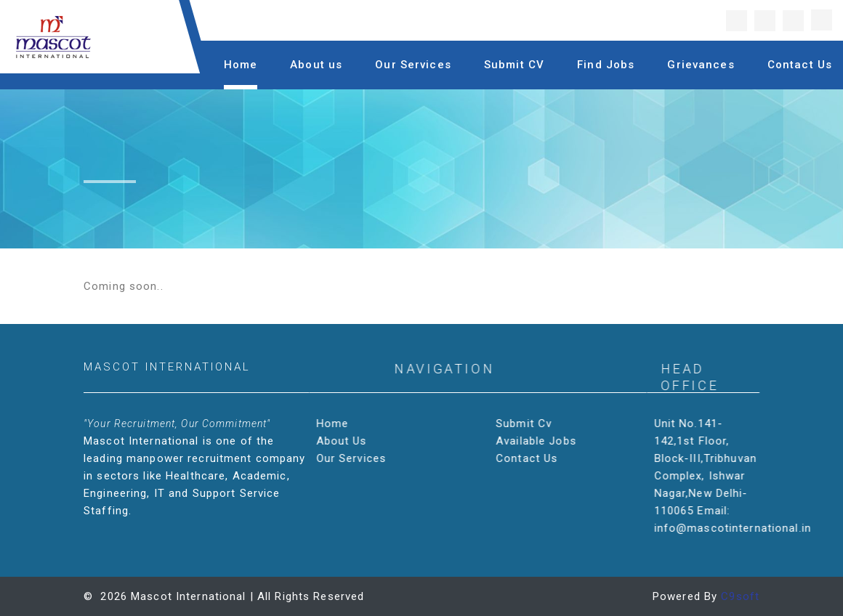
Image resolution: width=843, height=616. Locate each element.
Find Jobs (606, 65)
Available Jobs (538, 441)
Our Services (413, 65)
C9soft (740, 596)
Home (241, 65)
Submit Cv (526, 423)
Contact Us (800, 65)
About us (316, 65)
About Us (344, 441)
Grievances (701, 65)
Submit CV (514, 65)
